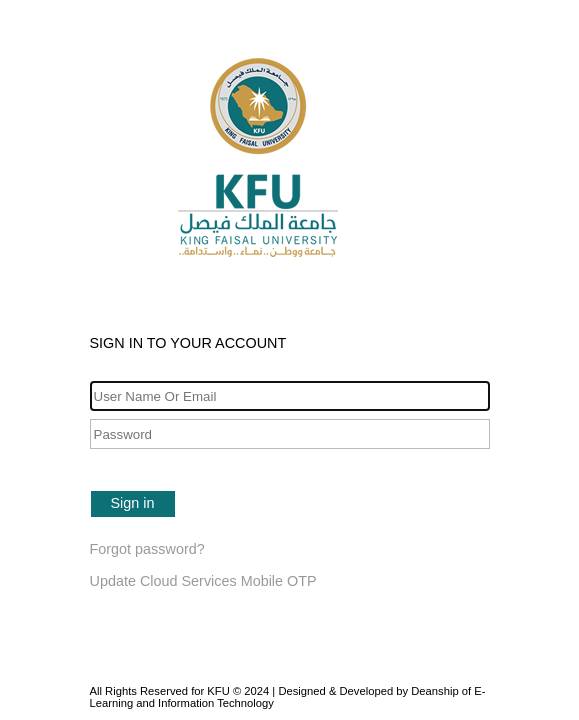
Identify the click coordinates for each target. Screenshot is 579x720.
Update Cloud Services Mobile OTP (203, 581)
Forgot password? (147, 549)
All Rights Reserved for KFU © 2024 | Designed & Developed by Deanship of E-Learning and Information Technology (288, 697)
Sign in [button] (133, 503)
